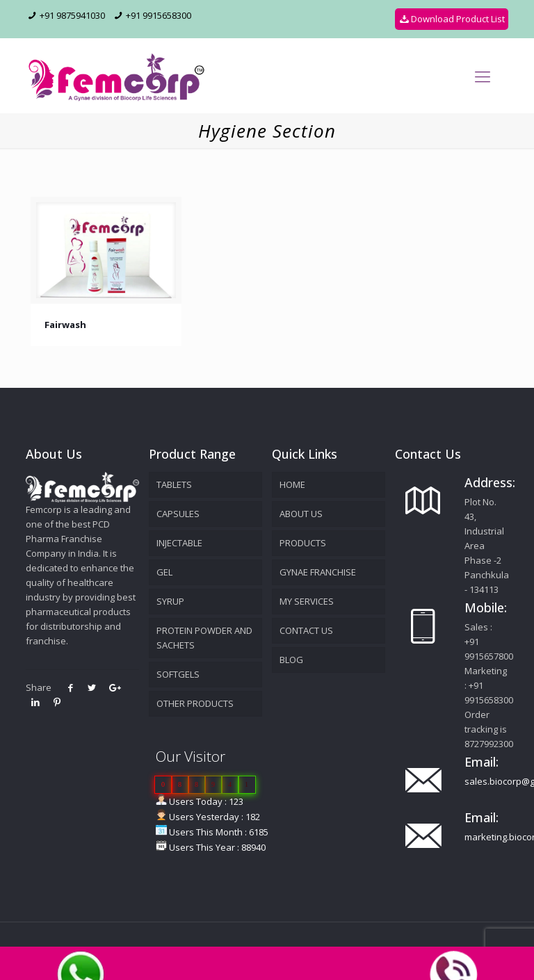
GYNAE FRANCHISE (318, 572)
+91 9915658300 (159, 15)
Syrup (170, 601)
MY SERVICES (307, 601)
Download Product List (452, 19)
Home (292, 484)
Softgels (178, 674)
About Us (301, 514)
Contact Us (306, 630)
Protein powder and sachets (204, 638)
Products (303, 543)
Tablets (174, 484)
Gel (164, 572)
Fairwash (65, 325)
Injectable (179, 543)
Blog (291, 660)
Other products (195, 703)
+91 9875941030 (72, 15)
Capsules (178, 514)
